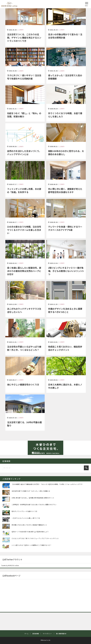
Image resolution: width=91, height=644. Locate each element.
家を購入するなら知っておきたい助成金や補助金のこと (29, 525)
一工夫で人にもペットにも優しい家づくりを (26, 518)
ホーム (26, 634)
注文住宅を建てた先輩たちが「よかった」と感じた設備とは (31, 491)
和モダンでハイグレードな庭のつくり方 (24, 511)
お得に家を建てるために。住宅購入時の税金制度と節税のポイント (33, 498)
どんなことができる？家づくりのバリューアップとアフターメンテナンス (35, 538)
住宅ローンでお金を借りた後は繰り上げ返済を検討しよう (30, 532)
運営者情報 (36, 634)
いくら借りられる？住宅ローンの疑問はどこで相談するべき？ (31, 545)
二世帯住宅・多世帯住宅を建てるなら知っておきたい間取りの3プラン (34, 504)
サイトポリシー (47, 634)
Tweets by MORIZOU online (10, 565)
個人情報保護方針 (61, 634)
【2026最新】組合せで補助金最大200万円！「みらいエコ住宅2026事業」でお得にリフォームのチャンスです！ (47, 484)
